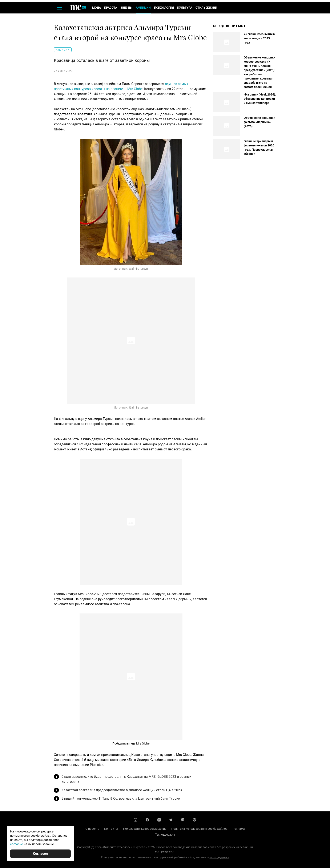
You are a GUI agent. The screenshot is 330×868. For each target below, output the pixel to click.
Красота (111, 8)
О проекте (92, 829)
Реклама (239, 829)
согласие (17, 844)
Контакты (111, 829)
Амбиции (143, 8)
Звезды (126, 8)
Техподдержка (165, 835)
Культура (185, 8)
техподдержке (219, 857)
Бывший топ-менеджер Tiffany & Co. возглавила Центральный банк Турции (121, 799)
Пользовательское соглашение (145, 829)
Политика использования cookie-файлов (199, 829)
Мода (96, 8)
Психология (164, 8)
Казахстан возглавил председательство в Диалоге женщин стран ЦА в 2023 (122, 790)
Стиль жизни (206, 8)
